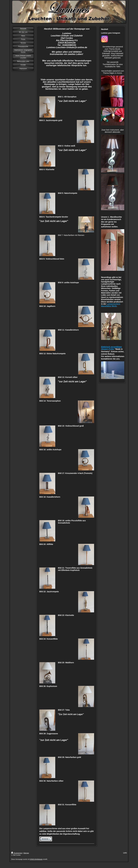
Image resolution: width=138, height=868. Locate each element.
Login (125, 853)
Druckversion (17, 853)
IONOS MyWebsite (36, 859)
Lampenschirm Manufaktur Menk (111, 305)
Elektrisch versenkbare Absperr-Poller (111, 348)
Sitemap (26, 853)
